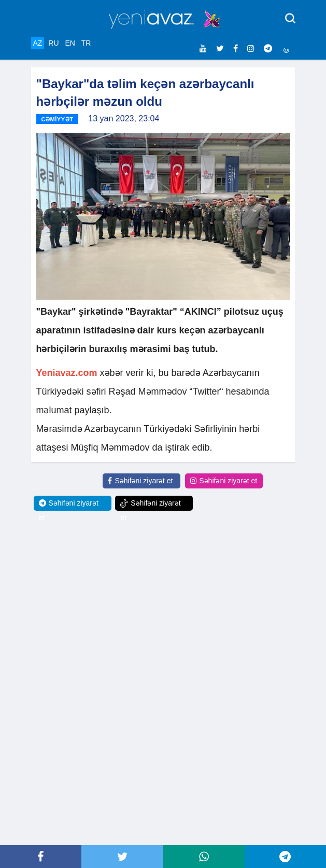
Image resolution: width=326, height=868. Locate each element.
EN (70, 43)
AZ (38, 43)
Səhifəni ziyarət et (140, 481)
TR (86, 43)
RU (53, 43)
